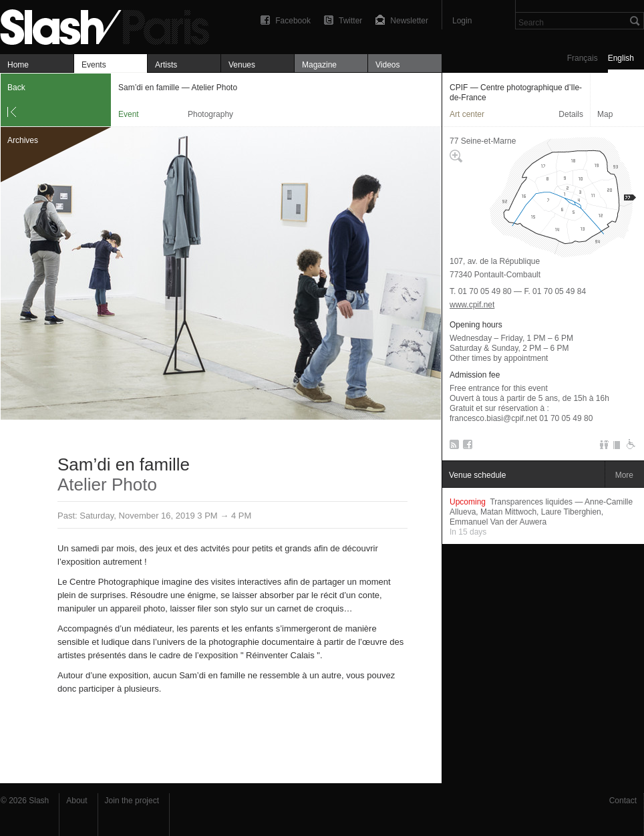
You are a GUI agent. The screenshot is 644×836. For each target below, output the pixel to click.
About (76, 801)
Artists (166, 65)
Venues (242, 65)
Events (94, 65)
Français (583, 58)
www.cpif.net (472, 305)
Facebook (293, 21)
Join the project (132, 801)
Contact (623, 801)
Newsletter (409, 21)
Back (16, 88)
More (624, 475)
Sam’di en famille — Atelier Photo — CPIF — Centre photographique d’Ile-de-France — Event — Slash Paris (110, 25)
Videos (387, 65)
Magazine (319, 65)
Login (462, 21)
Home (18, 65)
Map (605, 114)
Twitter (350, 21)
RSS (452, 447)
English (621, 58)
